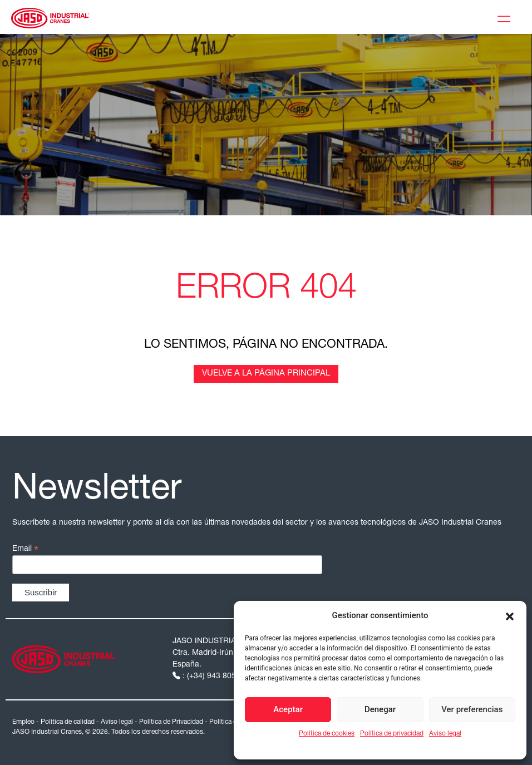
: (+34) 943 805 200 (213, 677)
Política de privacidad (392, 734)
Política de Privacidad (171, 722)
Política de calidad (68, 722)
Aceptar (288, 709)
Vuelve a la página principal (266, 374)
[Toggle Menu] (506, 17)
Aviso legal (445, 734)
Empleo (23, 722)
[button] (510, 615)
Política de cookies (327, 734)
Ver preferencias (472, 709)
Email (25, 548)
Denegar (380, 709)
